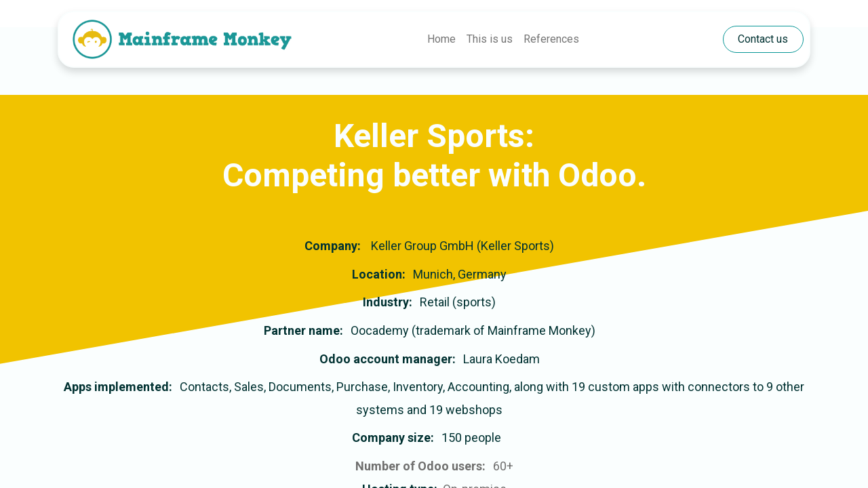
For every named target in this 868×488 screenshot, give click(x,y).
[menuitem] (441, 39)
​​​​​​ (763, 39)
